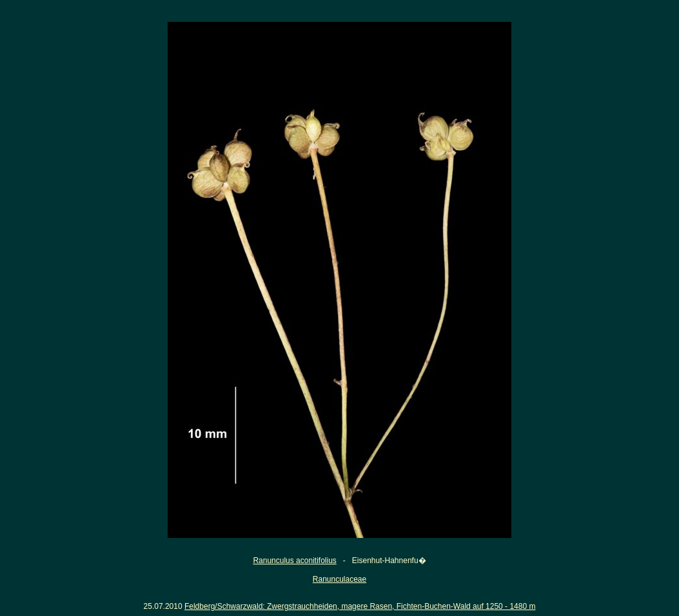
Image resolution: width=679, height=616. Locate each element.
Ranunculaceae (339, 579)
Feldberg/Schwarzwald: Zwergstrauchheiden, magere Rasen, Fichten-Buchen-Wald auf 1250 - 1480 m (360, 606)
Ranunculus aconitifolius (294, 561)
